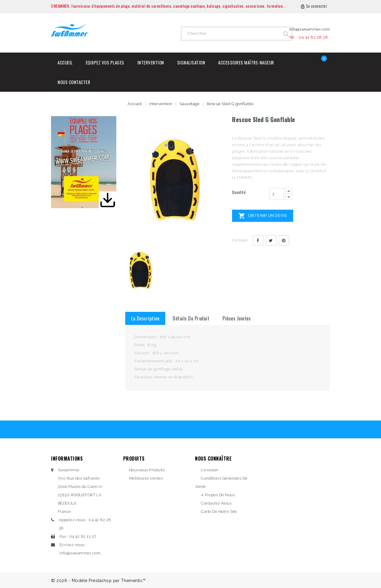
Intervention (151, 62)
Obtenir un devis (263, 216)
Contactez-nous (216, 503)
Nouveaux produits (147, 470)
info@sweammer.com (310, 29)
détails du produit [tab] (191, 318)
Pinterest (284, 240)
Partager (258, 240)
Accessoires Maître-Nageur (246, 62)
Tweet (271, 240)
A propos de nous (218, 495)
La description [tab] (145, 318)
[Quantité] (277, 194)
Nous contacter (74, 82)
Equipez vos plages (105, 62)
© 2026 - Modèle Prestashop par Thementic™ (99, 581)
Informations (67, 459)
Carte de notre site (219, 512)
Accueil (65, 62)
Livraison (210, 470)
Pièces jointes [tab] (237, 318)
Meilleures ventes (146, 478)
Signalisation (191, 62)
